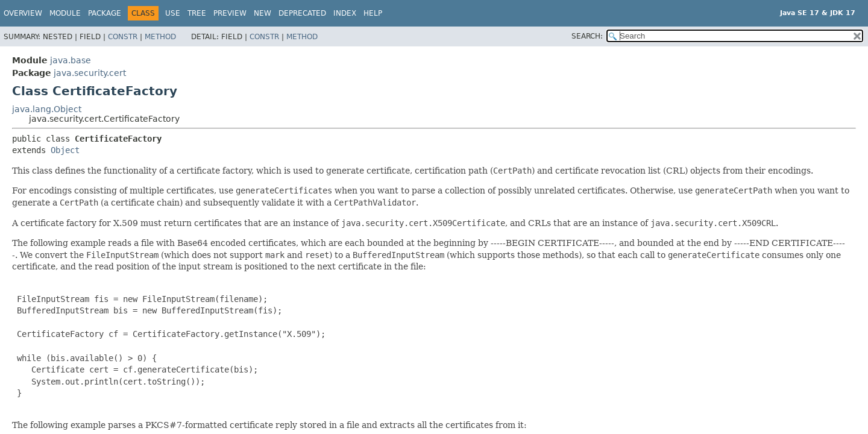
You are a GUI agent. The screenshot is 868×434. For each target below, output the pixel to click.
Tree (197, 13)
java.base (71, 60)
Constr (123, 37)
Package (105, 13)
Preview (230, 13)
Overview (23, 13)
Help (373, 13)
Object (65, 150)
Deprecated (302, 13)
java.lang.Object (47, 109)
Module (65, 13)
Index (345, 13)
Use (173, 13)
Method (160, 37)
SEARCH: (587, 36)
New (263, 13)
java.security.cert (90, 73)
